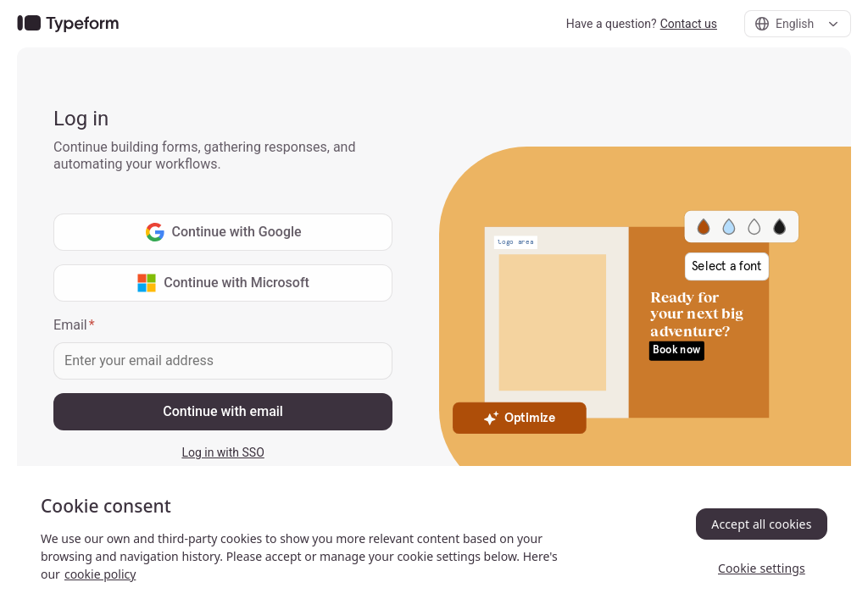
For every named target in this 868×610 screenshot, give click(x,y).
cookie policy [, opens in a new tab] (100, 574)
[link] (68, 24)
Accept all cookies (761, 524)
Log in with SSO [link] (223, 452)
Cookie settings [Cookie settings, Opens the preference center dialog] (762, 568)
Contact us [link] (689, 24)
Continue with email (223, 411)
